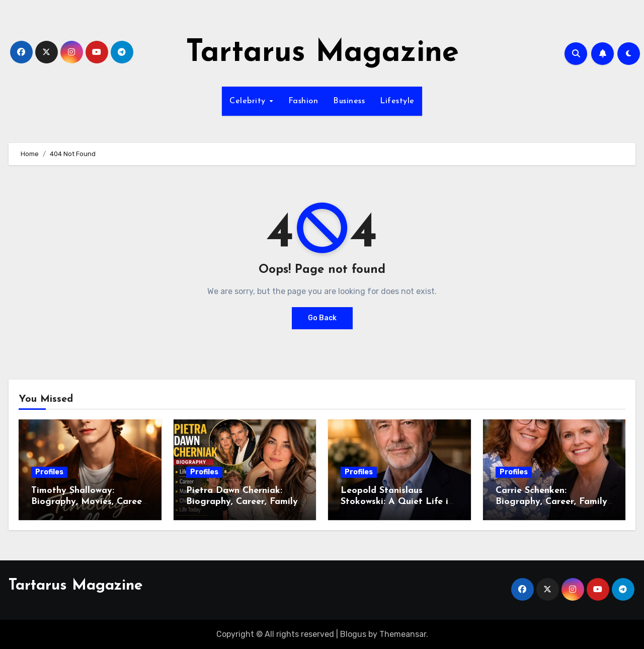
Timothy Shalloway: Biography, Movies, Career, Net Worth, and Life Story (89, 501)
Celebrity (249, 101)
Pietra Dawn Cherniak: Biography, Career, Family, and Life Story (243, 501)
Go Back (322, 318)
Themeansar (403, 634)
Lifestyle (397, 101)
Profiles (49, 472)
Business (349, 101)
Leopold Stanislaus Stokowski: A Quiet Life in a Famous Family (397, 501)
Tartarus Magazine (322, 53)
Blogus (353, 634)
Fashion (303, 101)
